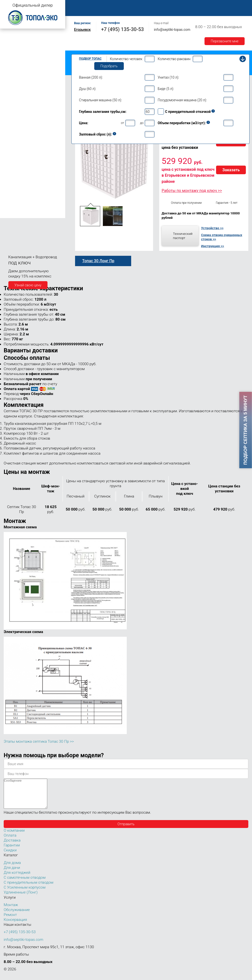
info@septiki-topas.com (172, 30)
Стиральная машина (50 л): (100, 100)
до (142, 123)
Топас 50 (12, 185)
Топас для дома (15, 97)
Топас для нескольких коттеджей (29, 141)
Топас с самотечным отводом (26, 38)
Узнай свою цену (28, 285)
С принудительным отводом (29, 888)
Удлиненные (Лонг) (21, 898)
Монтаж (130, 5)
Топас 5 (11, 82)
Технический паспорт (183, 236)
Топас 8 (11, 105)
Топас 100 (13, 207)
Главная (80, 5)
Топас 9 (11, 112)
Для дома (12, 869)
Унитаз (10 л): (168, 77)
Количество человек (126, 59)
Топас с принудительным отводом (30, 45)
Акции (126, 11)
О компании (105, 5)
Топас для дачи (15, 68)
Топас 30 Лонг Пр (23, 172)
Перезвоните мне (225, 41)
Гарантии (105, 11)
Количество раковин (174, 59)
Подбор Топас (90, 59)
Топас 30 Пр (18, 161)
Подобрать (109, 66)
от (122, 123)
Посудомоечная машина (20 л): (182, 100)
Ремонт (184, 5)
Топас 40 (12, 178)
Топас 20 (12, 148)
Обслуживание (157, 5)
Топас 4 (11, 75)
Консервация (15, 926)
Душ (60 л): (88, 89)
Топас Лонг (11, 60)
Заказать (231, 170)
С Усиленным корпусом (25, 893)
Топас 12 (12, 126)
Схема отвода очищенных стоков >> (222, 237)
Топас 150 (13, 214)
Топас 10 (12, 119)
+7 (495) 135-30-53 (123, 29)
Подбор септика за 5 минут (246, 430)
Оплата (229, 5)
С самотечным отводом (25, 883)
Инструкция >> (213, 246)
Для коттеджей (17, 878)
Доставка (81, 11)
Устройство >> (212, 228)
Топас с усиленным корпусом (26, 53)
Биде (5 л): (166, 89)
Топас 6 (11, 89)
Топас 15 (12, 133)
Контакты (206, 5)
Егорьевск (82, 30)
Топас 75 (12, 192)
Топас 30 (12, 155)
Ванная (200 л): (91, 77)
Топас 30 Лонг (20, 167)
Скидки (10, 856)
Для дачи (12, 874)
